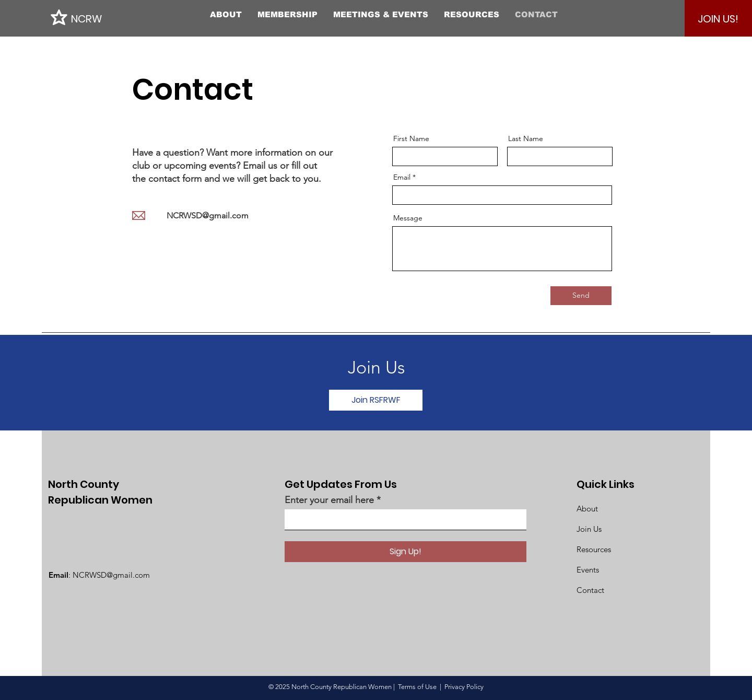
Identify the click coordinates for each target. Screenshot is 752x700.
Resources (594, 549)
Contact (590, 590)
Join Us (589, 529)
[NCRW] (118, 19)
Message (408, 218)
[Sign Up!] (406, 552)
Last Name (526, 138)
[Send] (581, 296)
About (587, 509)
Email (402, 177)
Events (588, 570)
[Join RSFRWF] (376, 400)
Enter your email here (329, 500)
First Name (411, 138)
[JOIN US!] (718, 19)
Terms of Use (417, 687)
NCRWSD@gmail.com (208, 215)
